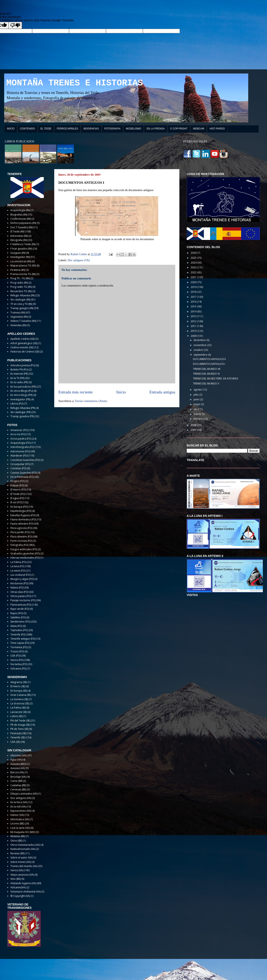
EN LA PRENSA (156, 129)
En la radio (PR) (19, 382)
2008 (194, 425)
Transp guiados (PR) (22, 416)
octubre (199, 350)
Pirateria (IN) (18, 270)
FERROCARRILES (67, 129)
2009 (194, 336)
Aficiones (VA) (18, 755)
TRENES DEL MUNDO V (206, 384)
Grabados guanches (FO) (25, 553)
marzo (198, 414)
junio (197, 399)
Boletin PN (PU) (19, 370)
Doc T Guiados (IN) (21, 227)
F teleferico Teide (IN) (23, 244)
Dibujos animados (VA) (24, 794)
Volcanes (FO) (18, 669)
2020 (194, 282)
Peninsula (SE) (18, 733)
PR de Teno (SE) (19, 729)
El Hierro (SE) (18, 686)
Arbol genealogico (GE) (24, 343)
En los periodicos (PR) (23, 387)
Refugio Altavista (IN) (23, 295)
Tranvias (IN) (18, 313)
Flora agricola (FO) (21, 528)
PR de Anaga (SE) (20, 725)
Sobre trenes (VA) (21, 862)
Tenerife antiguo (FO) (23, 639)
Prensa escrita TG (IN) (23, 274)
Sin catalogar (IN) (20, 300)
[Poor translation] (15, 25)
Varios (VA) (17, 870)
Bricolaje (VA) (18, 777)
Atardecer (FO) (19, 456)
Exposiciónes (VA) (21, 811)
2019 (194, 287)
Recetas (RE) (17, 853)
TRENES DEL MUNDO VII (207, 369)
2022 (194, 272)
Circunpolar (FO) (20, 464)
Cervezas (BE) (18, 789)
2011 (194, 326)
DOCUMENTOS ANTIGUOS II (209, 359)
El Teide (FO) (18, 494)
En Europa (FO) (19, 507)
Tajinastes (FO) (19, 630)
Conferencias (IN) (21, 219)
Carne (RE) (16, 781)
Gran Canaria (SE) (21, 695)
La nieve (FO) (18, 571)
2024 (194, 263)
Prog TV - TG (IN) (20, 278)
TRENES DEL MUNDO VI (206, 374)
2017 (194, 297)
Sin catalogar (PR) (21, 412)
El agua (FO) (17, 498)
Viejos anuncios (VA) (22, 875)
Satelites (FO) (18, 617)
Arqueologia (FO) (21, 443)
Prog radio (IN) (19, 283)
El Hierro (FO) (18, 490)
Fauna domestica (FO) (23, 519)
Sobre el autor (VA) (21, 858)
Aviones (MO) (18, 764)
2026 (194, 253)
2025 (194, 258)
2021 (194, 277)
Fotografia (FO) (19, 545)
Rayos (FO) (17, 613)
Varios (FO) (17, 660)
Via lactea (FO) (19, 664)
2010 (194, 331)
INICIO (11, 129)
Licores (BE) (17, 823)
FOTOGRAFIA (112, 129)
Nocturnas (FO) (19, 583)
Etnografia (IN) (19, 240)
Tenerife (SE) (18, 737)
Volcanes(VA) (18, 887)
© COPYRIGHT (179, 129)
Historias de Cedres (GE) (25, 352)
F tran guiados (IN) (21, 249)
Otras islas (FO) (19, 592)
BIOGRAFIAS (91, 129)
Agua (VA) (16, 760)
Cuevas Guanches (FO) (24, 473)
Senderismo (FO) (20, 622)
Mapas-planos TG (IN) (23, 266)
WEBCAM (199, 129)
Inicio (121, 392)
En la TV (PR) (17, 378)
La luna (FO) (17, 566)
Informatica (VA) (20, 819)
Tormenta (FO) (19, 647)
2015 (194, 306)
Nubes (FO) (17, 588)
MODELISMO (134, 129)
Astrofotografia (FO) (22, 447)
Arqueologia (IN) (20, 210)
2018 (194, 292)
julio (196, 395)
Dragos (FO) (18, 481)
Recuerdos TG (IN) (21, 291)
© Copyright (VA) (20, 896)
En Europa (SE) (19, 691)
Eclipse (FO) (17, 485)
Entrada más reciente (76, 392)
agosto (198, 390)
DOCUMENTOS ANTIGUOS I (209, 364)
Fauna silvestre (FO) (22, 524)
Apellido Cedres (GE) (23, 339)
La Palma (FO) (18, 562)
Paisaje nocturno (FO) (23, 600)
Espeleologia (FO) (21, 511)
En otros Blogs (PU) (22, 391)
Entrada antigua (162, 392)
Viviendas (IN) (18, 325)
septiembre (201, 355)
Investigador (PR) (20, 399)
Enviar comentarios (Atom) (91, 401)
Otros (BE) (16, 841)
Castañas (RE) (18, 785)
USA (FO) (16, 656)
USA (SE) (15, 742)
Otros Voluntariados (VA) (25, 845)
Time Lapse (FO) (20, 643)
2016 (194, 302)
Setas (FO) (16, 626)
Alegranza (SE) (19, 682)
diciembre (200, 340)
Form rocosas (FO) (21, 541)
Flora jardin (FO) (20, 532)
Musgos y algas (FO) (22, 579)
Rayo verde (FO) (20, 609)
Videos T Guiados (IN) (23, 321)
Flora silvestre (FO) (21, 537)
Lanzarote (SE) (19, 712)
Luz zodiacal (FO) (20, 575)
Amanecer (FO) (19, 430)
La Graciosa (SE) (20, 703)
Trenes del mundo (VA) (24, 866)
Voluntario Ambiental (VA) (26, 892)
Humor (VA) (17, 815)
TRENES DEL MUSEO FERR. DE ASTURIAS (215, 378)
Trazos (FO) (17, 651)
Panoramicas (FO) (21, 605)
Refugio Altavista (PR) (23, 408)
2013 (194, 316)
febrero (198, 419)
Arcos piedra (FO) (21, 439)
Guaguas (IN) (18, 253)
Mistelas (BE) (18, 836)
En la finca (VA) (19, 802)
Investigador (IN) (20, 257)
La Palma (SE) (18, 708)
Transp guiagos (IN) (22, 308)
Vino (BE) (16, 879)
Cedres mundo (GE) (22, 347)
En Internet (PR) (19, 374)
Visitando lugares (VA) (23, 883)
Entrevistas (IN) (19, 236)
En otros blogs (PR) (21, 395)
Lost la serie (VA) (20, 828)
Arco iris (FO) (18, 434)
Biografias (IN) (19, 215)
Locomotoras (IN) (21, 261)
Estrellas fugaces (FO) (23, 515)
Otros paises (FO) (21, 596)
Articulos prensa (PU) (23, 365)
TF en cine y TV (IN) (21, 304)
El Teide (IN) (17, 231)
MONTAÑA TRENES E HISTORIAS (75, 83)
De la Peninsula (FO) (22, 477)
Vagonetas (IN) (19, 317)
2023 (194, 267)
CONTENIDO (28, 129)
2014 (194, 311)
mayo (197, 404)
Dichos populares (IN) (23, 223)
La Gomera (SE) (19, 699)
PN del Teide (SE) (20, 721)
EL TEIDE (46, 129)
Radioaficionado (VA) (23, 849)
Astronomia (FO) (20, 451)
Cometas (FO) (18, 468)
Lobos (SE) (16, 716)
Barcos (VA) (17, 772)
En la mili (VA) (18, 807)
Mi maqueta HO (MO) (23, 832)
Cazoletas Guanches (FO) (25, 460)
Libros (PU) (17, 404)
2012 (194, 321)
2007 (194, 430)
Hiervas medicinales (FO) (25, 558)
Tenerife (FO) (18, 635)
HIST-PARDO (217, 129)
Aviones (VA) (18, 768)
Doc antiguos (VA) (79, 260)
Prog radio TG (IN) (21, 287)
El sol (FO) (16, 502)
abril (197, 409)
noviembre (200, 345)
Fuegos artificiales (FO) (24, 549)
